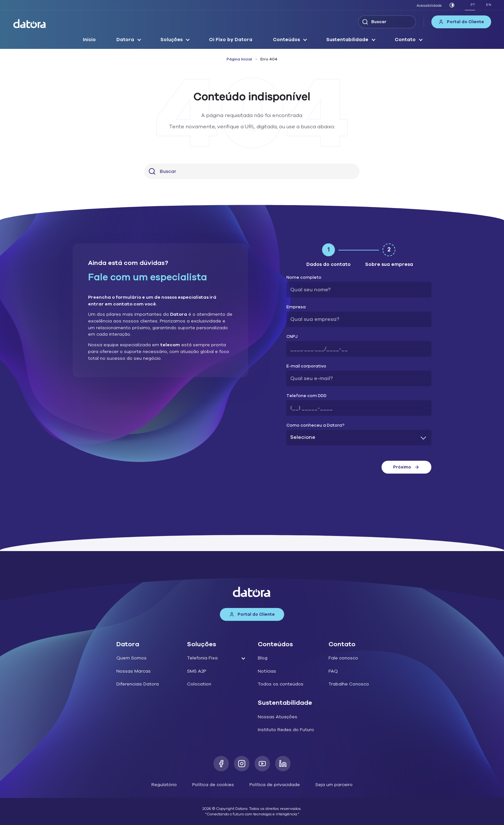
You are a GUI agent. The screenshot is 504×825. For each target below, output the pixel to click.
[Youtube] (262, 764)
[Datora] (30, 24)
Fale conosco (343, 658)
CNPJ (292, 337)
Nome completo (304, 278)
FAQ (333, 671)
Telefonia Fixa (202, 658)
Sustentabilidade (347, 40)
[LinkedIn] (283, 764)
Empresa (296, 307)
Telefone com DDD (306, 396)
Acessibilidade (429, 6)
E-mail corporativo (306, 366)
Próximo (406, 467)
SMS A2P (197, 671)
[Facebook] (221, 764)
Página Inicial (239, 59)
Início (89, 40)
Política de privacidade (275, 785)
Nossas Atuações (278, 717)
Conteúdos (286, 40)
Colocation (199, 684)
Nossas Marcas (134, 671)
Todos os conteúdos (281, 684)
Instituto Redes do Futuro (286, 730)
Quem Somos (131, 658)
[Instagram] (242, 764)
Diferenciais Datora (138, 684)
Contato (405, 40)
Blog (263, 658)
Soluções (171, 40)
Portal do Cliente (461, 22)
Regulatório (164, 785)
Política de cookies (213, 785)
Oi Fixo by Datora (231, 40)
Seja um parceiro (334, 785)
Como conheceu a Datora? (315, 426)
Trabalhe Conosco (349, 684)
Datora (125, 40)
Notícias (267, 671)
